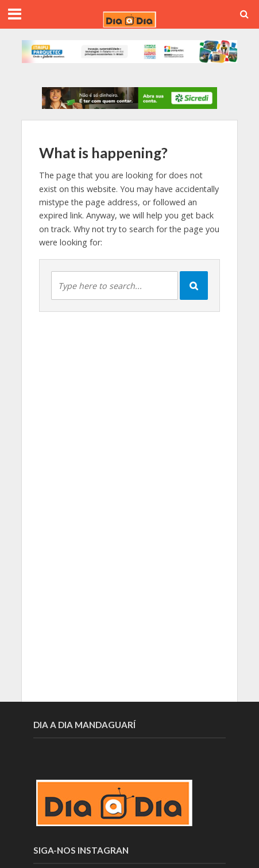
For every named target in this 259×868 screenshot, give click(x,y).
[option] (129, 98)
